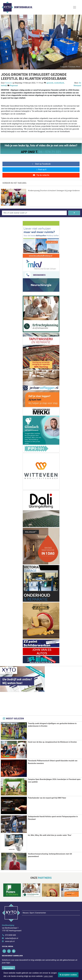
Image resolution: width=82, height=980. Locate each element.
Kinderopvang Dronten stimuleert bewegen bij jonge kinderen (54, 190)
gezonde (50, 83)
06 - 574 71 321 (50, 152)
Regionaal (14, 86)
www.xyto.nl (10, 927)
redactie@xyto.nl (12, 924)
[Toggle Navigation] (75, 7)
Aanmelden (8, 954)
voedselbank (59, 83)
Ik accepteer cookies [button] (68, 975)
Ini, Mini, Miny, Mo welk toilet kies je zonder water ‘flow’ (50, 835)
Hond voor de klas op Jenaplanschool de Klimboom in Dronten (52, 742)
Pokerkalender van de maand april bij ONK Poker (47, 798)
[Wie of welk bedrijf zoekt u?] (34, 213)
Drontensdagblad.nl (23, 7)
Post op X (41, 170)
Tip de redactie (41, 175)
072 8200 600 (10, 921)
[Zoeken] (74, 213)
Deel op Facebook (41, 164)
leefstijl (4, 86)
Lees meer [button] (48, 976)
